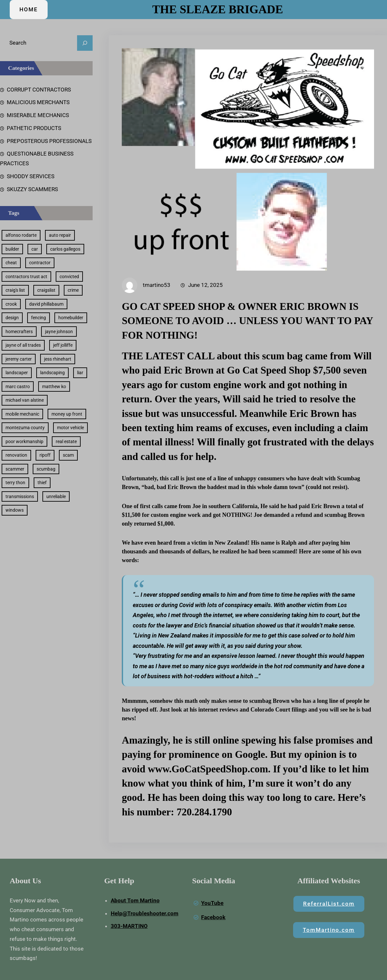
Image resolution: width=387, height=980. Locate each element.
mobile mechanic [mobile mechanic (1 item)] (22, 414)
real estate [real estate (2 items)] (66, 441)
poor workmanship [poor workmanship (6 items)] (24, 441)
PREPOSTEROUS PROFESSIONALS (49, 141)
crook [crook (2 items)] (11, 304)
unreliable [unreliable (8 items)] (56, 496)
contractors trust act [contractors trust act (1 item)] (26, 277)
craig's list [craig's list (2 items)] (15, 290)
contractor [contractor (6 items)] (40, 263)
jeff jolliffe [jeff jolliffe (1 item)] (63, 345)
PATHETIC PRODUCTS (34, 128)
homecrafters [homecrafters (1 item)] (19, 332)
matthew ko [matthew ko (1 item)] (54, 387)
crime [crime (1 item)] (73, 290)
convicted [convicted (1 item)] (69, 277)
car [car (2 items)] (35, 249)
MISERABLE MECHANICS (38, 115)
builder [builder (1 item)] (12, 249)
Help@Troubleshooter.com (145, 913)
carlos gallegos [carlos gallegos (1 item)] (65, 249)
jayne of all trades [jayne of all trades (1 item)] (23, 345)
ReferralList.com (329, 904)
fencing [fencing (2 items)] (39, 318)
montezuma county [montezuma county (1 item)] (25, 428)
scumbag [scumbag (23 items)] (46, 469)
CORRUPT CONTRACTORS (39, 90)
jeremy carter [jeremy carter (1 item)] (19, 359)
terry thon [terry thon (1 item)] (15, 483)
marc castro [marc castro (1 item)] (18, 387)
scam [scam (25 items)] (68, 455)
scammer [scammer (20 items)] (15, 469)
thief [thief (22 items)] (42, 483)
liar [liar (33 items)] (80, 373)
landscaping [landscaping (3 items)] (52, 373)
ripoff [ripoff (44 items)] (45, 455)
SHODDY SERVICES (31, 176)
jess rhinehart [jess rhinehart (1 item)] (58, 359)
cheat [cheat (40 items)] (11, 263)
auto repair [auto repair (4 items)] (60, 235)
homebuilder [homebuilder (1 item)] (71, 318)
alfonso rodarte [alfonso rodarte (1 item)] (21, 235)
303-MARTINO (129, 926)
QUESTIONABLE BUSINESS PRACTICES (37, 158)
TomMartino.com (329, 930)
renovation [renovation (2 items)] (16, 455)
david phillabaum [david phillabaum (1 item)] (46, 304)
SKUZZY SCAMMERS (32, 189)
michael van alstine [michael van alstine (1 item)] (25, 400)
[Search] (85, 43)
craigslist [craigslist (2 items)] (46, 290)
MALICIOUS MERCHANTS (38, 102)
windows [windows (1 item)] (15, 510)
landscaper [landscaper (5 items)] (17, 373)
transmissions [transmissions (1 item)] (20, 496)
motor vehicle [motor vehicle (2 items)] (70, 428)
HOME (29, 9)
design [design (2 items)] (12, 318)
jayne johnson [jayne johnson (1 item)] (59, 332)
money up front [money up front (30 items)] (67, 414)
